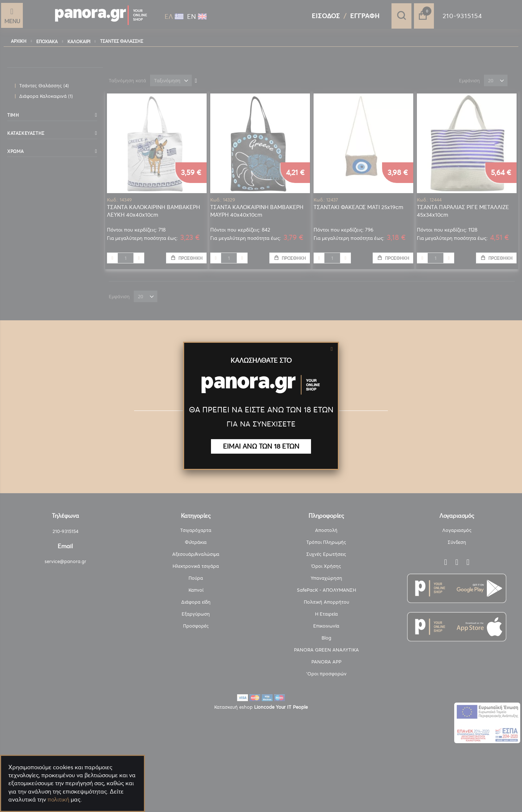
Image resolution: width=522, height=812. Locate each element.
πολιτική (58, 799)
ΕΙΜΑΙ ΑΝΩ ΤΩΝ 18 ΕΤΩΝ (261, 446)
